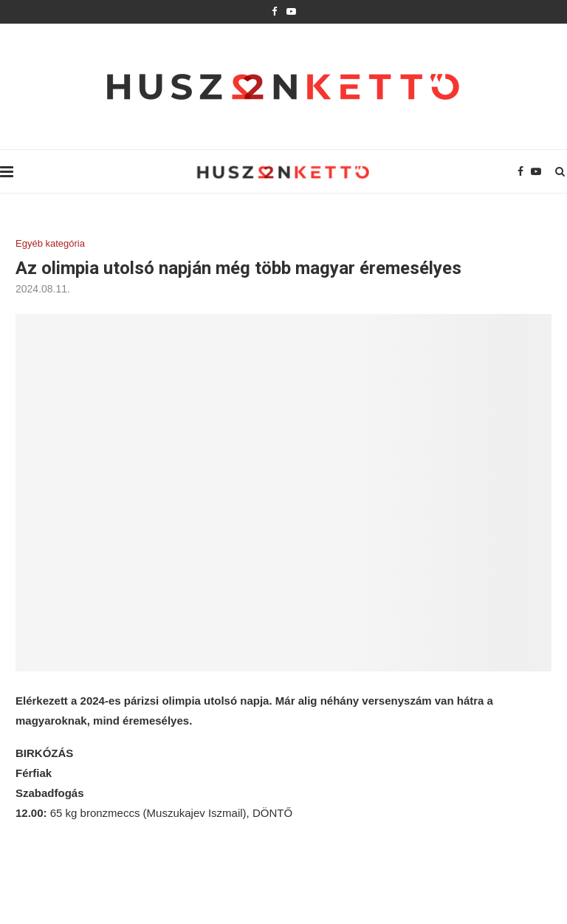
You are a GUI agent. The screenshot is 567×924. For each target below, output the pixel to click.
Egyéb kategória (50, 243)
